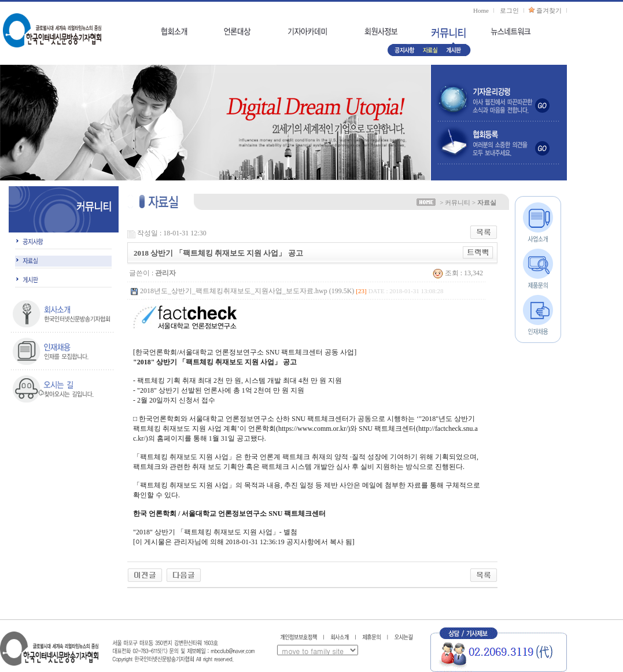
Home (481, 10)
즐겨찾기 (549, 10)
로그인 (509, 10)
